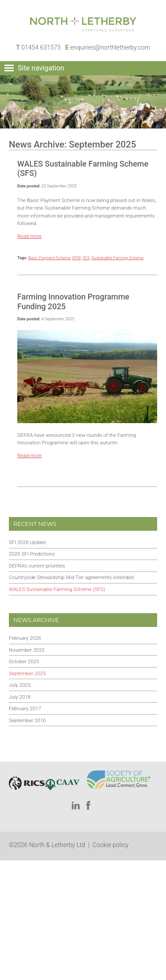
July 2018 (20, 697)
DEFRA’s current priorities (37, 566)
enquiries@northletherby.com (110, 47)
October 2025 (24, 661)
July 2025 (20, 685)
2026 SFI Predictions (32, 554)
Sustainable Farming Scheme (117, 258)
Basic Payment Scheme (49, 258)
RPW (76, 258)
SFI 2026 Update (27, 542)
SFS (86, 258)
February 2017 (25, 708)
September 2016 (27, 720)
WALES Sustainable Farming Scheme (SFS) (57, 589)
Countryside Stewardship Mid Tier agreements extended (71, 577)
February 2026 (25, 638)
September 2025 (27, 673)
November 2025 (27, 650)
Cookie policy (110, 845)
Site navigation (41, 68)
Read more (29, 236)
